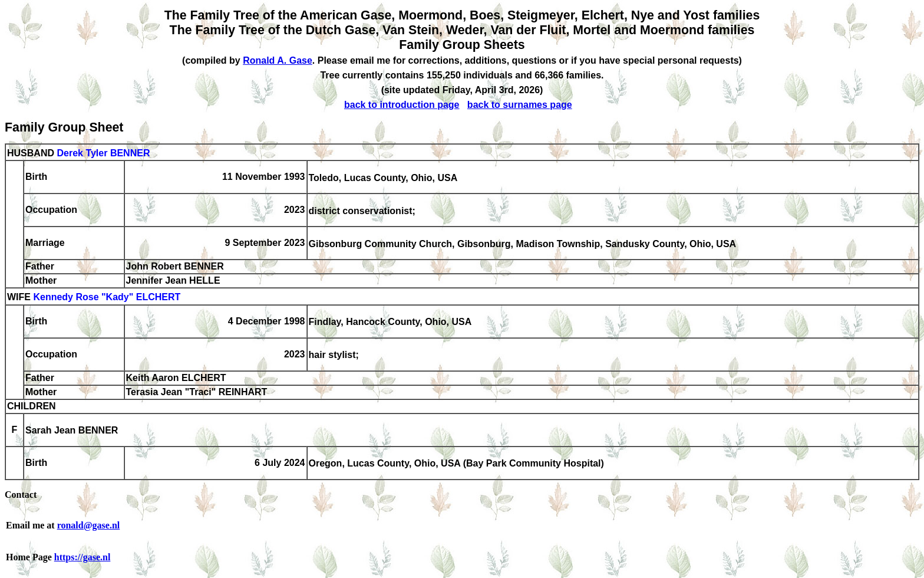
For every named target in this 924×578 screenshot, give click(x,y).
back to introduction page (402, 105)
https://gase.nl (82, 557)
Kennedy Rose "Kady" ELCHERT (107, 298)
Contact (21, 495)
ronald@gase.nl (89, 525)
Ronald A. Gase (278, 60)
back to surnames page (520, 105)
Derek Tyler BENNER (103, 153)
